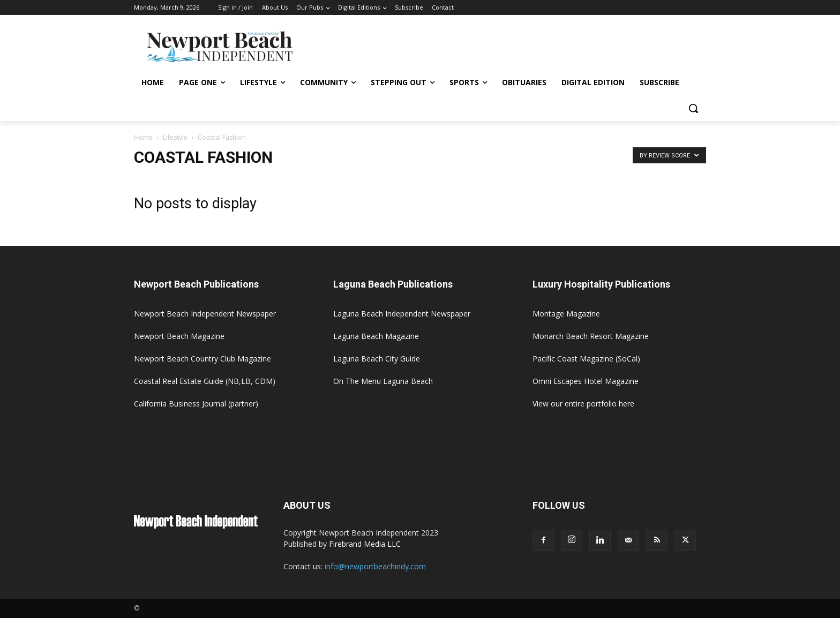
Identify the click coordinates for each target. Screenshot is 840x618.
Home (143, 137)
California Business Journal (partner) (196, 404)
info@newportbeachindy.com (375, 566)
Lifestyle (175, 137)
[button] (693, 108)
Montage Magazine (566, 314)
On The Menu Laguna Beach (383, 381)
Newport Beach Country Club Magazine (202, 359)
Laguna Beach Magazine (376, 336)
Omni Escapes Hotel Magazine (586, 381)
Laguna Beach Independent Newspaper (402, 314)
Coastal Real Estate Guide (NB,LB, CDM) (205, 381)
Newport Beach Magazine (179, 336)
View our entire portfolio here (583, 404)
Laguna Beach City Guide (377, 359)
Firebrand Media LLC (365, 544)
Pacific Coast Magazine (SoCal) (586, 359)
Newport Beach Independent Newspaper (205, 314)
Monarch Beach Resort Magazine (591, 336)
